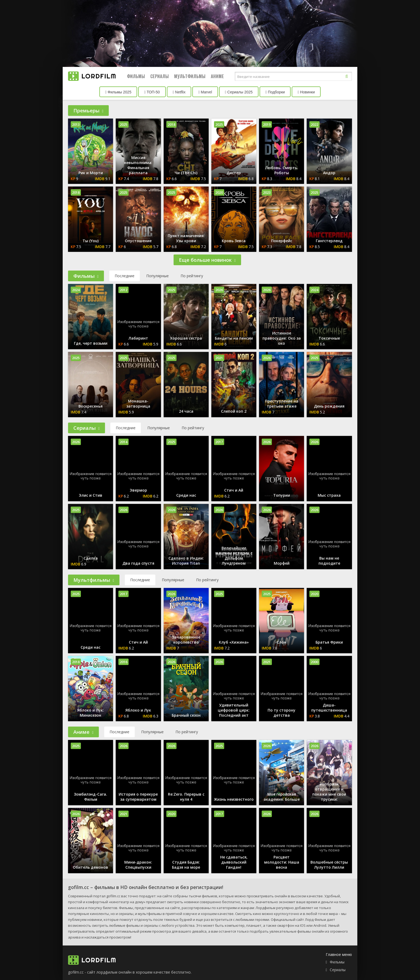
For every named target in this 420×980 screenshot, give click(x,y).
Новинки (306, 92)
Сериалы (160, 76)
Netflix (179, 92)
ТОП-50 (152, 92)
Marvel (205, 92)
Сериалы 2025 (239, 92)
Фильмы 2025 (118, 92)
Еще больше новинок (207, 260)
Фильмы (136, 76)
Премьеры (88, 111)
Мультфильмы (190, 76)
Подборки (275, 92)
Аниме (217, 76)
